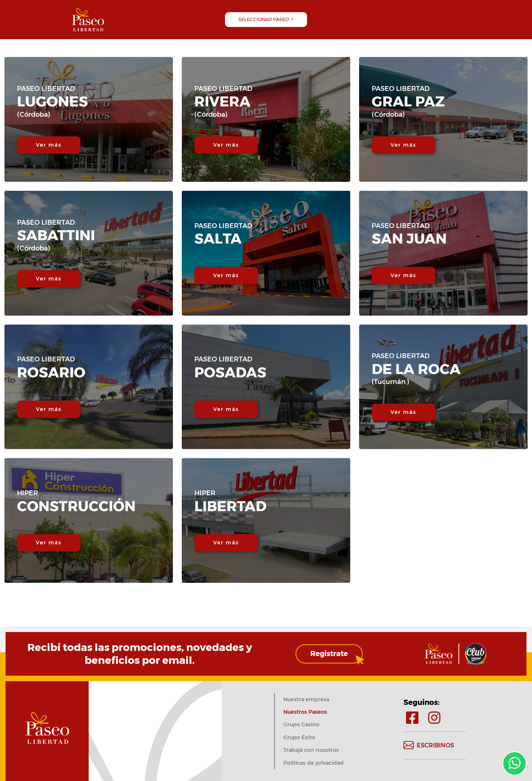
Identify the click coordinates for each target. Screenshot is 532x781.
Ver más (49, 166)
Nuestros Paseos (305, 712)
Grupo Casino (301, 724)
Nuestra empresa (306, 699)
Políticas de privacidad (313, 763)
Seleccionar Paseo (264, 19)
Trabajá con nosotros (311, 750)
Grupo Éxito (299, 737)
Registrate (329, 653)
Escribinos (429, 746)
